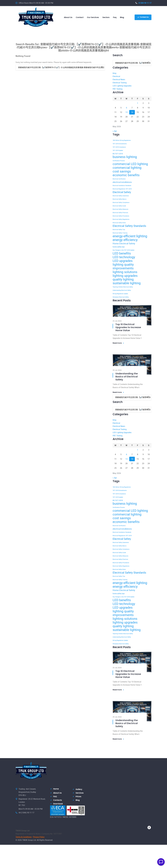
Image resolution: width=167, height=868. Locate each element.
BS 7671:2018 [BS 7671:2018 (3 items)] (118, 154)
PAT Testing (118, 89)
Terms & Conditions (24, 837)
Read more (118, 343)
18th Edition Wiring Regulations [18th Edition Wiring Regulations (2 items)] (122, 140)
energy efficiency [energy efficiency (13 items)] (125, 240)
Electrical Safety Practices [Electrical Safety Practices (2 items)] (120, 213)
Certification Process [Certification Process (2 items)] (119, 161)
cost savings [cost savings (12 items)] (122, 171)
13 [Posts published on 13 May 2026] (126, 112)
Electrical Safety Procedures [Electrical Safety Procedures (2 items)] (121, 216)
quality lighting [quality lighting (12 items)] (123, 279)
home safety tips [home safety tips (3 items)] (119, 247)
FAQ (55, 797)
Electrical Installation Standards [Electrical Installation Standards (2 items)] (122, 185)
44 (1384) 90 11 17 (26, 813)
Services (80, 793)
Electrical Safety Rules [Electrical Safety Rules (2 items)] (119, 223)
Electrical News (119, 79)
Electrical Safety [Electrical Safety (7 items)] (122, 192)
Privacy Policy (39, 837)
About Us (57, 793)
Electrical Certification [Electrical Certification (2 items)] (119, 179)
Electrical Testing (120, 83)
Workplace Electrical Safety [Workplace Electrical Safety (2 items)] (121, 297)
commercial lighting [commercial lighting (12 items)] (127, 167)
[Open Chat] (161, 862)
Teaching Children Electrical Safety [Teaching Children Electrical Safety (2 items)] (123, 287)
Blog (78, 800)
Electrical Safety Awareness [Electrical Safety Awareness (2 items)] (121, 196)
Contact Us (143, 17)
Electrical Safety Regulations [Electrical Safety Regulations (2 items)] (121, 219)
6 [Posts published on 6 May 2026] (127, 108)
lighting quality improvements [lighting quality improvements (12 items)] (123, 266)
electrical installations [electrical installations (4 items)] (122, 182)
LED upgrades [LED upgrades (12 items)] (123, 261)
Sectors (106, 17)
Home (56, 789)
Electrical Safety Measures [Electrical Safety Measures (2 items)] (120, 209)
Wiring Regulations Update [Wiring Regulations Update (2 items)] (120, 294)
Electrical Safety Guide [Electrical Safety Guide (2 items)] (119, 206)
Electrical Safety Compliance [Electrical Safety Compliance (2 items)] (121, 202)
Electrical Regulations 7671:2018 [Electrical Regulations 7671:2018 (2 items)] (122, 189)
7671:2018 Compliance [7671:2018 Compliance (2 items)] (119, 147)
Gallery (79, 789)
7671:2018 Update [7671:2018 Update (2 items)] (118, 150)
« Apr (115, 131)
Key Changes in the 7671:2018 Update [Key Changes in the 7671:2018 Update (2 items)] (124, 250)
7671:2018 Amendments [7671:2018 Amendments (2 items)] (120, 144)
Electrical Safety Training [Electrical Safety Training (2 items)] (120, 233)
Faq (115, 17)
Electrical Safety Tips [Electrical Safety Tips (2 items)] (119, 230)
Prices (78, 797)
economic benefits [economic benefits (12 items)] (126, 175)
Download (58, 804)
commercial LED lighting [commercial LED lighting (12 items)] (130, 164)
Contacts (58, 800)
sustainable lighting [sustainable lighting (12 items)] (127, 283)
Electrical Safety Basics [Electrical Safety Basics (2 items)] (120, 199)
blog (122, 17)
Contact (80, 17)
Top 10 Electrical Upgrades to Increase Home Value (128, 327)
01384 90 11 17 (143, 3)
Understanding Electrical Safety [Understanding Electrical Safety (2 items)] (122, 290)
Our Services (93, 17)
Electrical (116, 76)
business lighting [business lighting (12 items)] (125, 157)
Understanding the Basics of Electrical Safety (127, 377)
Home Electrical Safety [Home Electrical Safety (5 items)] (124, 243)
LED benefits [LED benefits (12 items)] (122, 253)
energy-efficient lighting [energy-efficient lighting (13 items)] (130, 236)
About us (68, 17)
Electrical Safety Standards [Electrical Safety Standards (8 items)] (129, 226)
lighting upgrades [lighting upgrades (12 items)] (125, 276)
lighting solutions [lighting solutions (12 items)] (125, 272)
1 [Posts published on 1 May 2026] (138, 103)
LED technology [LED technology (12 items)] (124, 257)
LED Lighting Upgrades (122, 86)
